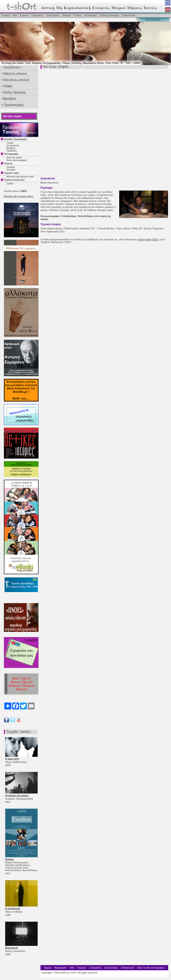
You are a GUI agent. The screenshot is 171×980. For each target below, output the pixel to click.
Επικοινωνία (129, 15)
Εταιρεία (6, 15)
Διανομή (67, 15)
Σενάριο (11, 167)
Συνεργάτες (37, 15)
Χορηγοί (24, 15)
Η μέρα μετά (12, 759)
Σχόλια (10, 183)
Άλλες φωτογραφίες (17, 160)
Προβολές (12, 151)
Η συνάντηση (13, 908)
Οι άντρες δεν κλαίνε (17, 795)
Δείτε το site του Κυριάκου (151, 968)
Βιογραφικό (60, 968)
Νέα (15, 15)
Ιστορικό (11, 170)
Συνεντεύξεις (53, 15)
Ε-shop (78, 15)
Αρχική (48, 968)
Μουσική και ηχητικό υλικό (20, 177)
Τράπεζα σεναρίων (110, 15)
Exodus (10, 859)
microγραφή (90, 15)
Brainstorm (12, 948)
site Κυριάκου (153, 20)
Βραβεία (11, 148)
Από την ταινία (14, 158)
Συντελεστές (13, 145)
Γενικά (10, 143)
